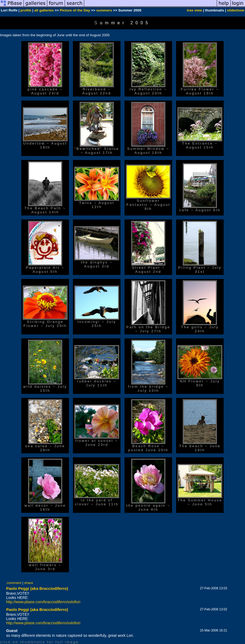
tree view (194, 10)
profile (26, 10)
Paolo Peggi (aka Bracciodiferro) (37, 588)
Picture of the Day (75, 10)
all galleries (44, 10)
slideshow (236, 10)
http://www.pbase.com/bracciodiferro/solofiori (43, 602)
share (29, 583)
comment (14, 583)
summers (104, 10)
